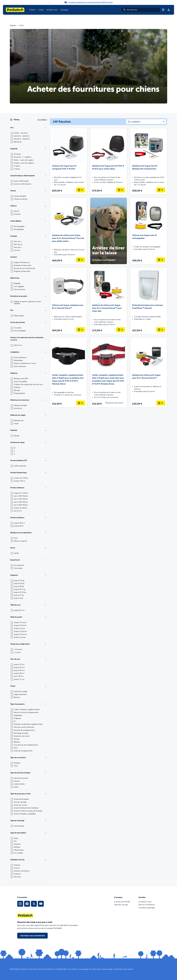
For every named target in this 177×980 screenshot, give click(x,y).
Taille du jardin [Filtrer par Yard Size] (28, 617)
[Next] (127, 2)
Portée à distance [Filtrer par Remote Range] (28, 488)
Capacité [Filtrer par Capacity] (28, 149)
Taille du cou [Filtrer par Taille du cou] (28, 605)
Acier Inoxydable (20, 382)
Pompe (17, 739)
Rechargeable (19, 226)
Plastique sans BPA (21, 379)
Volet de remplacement (23, 751)
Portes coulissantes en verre (25, 363)
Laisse (16, 787)
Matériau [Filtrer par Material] (28, 373)
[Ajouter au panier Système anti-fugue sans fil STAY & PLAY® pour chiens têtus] (121, 190)
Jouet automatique (21, 799)
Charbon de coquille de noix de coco (28, 384)
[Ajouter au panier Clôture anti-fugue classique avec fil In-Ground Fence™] (81, 330)
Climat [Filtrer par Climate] (28, 191)
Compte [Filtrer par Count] (28, 236)
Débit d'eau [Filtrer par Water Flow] (28, 278)
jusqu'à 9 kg (18, 598)
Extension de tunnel (22, 736)
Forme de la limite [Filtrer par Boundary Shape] (28, 322)
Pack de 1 (18, 242)
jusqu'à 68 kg (19, 586)
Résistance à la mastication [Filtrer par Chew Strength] (28, 533)
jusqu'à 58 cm (19, 670)
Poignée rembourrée (22, 271)
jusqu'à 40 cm (19, 667)
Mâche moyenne (20, 541)
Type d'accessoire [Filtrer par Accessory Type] (28, 704)
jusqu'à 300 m (19, 523)
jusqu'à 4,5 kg (19, 581)
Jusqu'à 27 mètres (21, 493)
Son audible (18, 853)
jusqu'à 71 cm (19, 679)
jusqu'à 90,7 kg (19, 589)
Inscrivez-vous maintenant (32, 936)
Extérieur (17, 874)
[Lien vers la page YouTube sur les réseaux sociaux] (41, 904)
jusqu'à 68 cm (19, 673)
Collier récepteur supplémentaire (27, 710)
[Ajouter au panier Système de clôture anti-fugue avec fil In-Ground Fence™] (161, 403)
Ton (15, 841)
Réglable (17, 283)
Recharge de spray (21, 733)
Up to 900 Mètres (21, 505)
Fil (15, 721)
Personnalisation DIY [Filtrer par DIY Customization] (28, 460)
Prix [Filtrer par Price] (28, 128)
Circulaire (17, 328)
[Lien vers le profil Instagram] (20, 904)
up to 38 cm (19, 676)
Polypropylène (19, 393)
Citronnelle (18, 568)
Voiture (17, 868)
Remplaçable (19, 229)
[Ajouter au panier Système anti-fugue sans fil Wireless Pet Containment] (161, 190)
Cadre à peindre (20, 466)
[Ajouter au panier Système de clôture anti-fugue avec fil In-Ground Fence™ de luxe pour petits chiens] (81, 260)
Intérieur (17, 865)
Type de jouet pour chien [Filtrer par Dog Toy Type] (28, 794)
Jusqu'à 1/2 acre (20, 622)
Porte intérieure (20, 366)
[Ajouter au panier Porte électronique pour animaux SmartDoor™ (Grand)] (161, 330)
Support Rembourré (22, 263)
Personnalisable (20, 331)
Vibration (17, 844)
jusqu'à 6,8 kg (19, 583)
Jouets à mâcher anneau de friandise (28, 811)
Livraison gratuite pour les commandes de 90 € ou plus (90, 2)
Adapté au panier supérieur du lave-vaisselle (28, 303)
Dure (16, 538)
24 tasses (17, 154)
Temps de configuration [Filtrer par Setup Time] (28, 644)
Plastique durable (20, 405)
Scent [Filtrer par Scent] (28, 548)
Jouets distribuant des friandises (26, 808)
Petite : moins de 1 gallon (24, 160)
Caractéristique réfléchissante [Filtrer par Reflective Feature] (28, 176)
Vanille (16, 553)
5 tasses (17, 166)
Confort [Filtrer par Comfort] (28, 257)
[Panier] (163, 10)
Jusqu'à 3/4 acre (20, 625)
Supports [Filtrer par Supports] (28, 575)
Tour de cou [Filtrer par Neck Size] (28, 659)
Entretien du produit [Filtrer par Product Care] (28, 296)
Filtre (16, 748)
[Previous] (50, 2)
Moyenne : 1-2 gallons (22, 157)
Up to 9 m (18, 511)
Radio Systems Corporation (26, 969)
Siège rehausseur (20, 694)
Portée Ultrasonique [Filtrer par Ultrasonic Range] (28, 473)
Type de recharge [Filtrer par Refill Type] (28, 821)
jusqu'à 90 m (19, 526)
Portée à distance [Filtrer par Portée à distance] (28, 518)
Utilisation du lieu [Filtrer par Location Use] (28, 860)
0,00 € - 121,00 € (21, 133)
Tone (16, 766)
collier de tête (19, 784)
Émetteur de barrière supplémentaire (28, 724)
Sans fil (16, 211)
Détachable (18, 360)
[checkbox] (12, 133)
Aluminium (18, 408)
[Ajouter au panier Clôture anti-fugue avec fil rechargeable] (161, 260)
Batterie (17, 742)
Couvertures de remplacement (26, 745)
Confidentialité (61, 969)
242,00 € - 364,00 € (22, 139)
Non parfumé (19, 565)
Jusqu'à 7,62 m (19, 481)
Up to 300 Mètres (21, 496)
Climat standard (20, 196)
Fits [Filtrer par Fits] (28, 310)
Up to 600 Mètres (21, 502)
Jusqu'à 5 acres (20, 637)
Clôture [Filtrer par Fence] (28, 206)
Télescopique (19, 316)
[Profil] (169, 10)
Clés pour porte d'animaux (24, 727)
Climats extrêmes (21, 199)
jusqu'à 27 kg (19, 595)
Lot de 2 (17, 250)
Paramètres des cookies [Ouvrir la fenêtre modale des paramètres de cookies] (124, 969)
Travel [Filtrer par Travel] (28, 686)
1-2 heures (18, 649)
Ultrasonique (19, 850)
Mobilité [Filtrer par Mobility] (28, 430)
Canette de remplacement (24, 730)
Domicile (17, 877)
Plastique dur (19, 421)
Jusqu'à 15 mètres (21, 478)
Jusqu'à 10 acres (20, 631)
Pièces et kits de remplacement (26, 712)
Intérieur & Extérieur (22, 871)
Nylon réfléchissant (21, 181)
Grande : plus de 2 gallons (24, 163)
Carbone (17, 387)
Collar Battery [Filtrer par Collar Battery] (28, 221)
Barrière (17, 697)
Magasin (13, 26)
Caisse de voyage (21, 692)
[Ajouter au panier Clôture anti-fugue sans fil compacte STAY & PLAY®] (81, 190)
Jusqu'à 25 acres (20, 634)
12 (15, 448)
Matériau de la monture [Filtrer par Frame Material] (28, 400)
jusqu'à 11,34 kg (20, 592)
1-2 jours (17, 652)
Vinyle (16, 424)
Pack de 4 (18, 247)
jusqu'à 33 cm (19, 665)
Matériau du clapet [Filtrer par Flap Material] (28, 415)
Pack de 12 (18, 244)
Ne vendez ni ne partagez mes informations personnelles (90, 969)
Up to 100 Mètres (21, 499)
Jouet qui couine (20, 805)
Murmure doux (20, 289)
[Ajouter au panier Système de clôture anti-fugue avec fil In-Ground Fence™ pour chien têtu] (121, 330)
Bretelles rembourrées (22, 265)
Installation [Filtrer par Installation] (28, 352)
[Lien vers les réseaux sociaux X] (34, 904)
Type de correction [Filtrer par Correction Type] (28, 758)
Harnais (17, 781)
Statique (17, 763)
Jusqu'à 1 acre (19, 628)
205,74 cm (18, 345)
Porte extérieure (20, 358)
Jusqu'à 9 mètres (20, 508)
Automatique (19, 826)
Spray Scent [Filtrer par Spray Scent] (28, 560)
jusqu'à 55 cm (19, 610)
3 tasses (17, 169)
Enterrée (17, 214)
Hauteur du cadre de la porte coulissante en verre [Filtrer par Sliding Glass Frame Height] (28, 339)
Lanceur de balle (20, 802)
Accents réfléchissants (22, 184)
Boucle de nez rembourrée (24, 268)
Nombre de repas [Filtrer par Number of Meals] (28, 442)
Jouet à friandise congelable (25, 814)
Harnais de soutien (21, 778)
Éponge (17, 390)
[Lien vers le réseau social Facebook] (27, 904)
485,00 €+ (18, 142)
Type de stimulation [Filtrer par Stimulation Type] (28, 833)
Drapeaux (17, 718)
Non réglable (19, 287)
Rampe (17, 436)
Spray (16, 838)
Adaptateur (18, 715)
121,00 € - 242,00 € (22, 136)
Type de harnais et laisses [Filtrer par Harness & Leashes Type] (28, 773)
